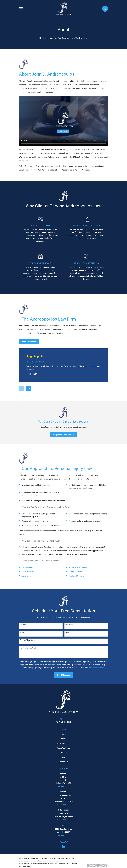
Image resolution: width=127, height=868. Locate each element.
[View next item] (29, 389)
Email (67, 632)
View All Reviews (29, 342)
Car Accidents (28, 567)
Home (64, 734)
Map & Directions (63, 786)
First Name (24, 625)
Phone (22, 632)
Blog (63, 757)
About (64, 739)
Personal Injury (63, 743)
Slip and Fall (27, 576)
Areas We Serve (63, 748)
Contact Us (63, 762)
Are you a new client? (28, 640)
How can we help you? (28, 648)
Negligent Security (76, 576)
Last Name (69, 625)
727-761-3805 (63, 722)
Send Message (64, 675)
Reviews (63, 753)
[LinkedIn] (63, 846)
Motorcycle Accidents (78, 567)
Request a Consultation (63, 435)
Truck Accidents (28, 572)
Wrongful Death (75, 572)
